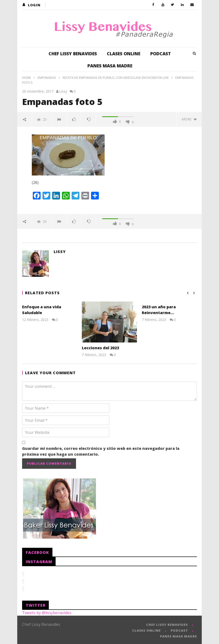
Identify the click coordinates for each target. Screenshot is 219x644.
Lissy (63, 91)
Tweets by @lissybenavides (47, 611)
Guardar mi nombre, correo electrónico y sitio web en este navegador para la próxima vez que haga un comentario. (101, 451)
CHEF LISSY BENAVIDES (73, 54)
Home (27, 78)
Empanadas (47, 78)
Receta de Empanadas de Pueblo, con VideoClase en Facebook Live (116, 78)
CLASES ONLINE (124, 54)
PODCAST (161, 54)
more (189, 119)
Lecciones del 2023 (100, 348)
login (34, 5)
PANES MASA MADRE (110, 66)
